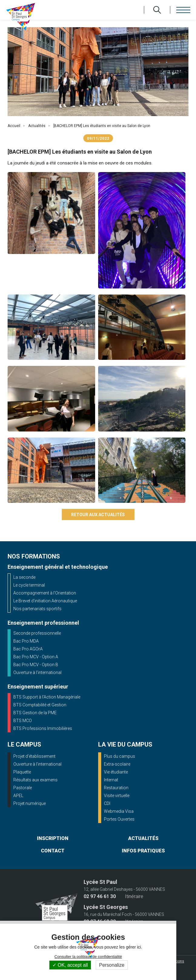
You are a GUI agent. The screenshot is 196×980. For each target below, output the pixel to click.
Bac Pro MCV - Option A (36, 657)
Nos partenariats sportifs (37, 609)
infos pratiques (143, 851)
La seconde (24, 577)
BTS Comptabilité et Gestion (40, 705)
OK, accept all (70, 965)
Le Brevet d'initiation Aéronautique (45, 601)
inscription (53, 838)
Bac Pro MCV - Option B (36, 665)
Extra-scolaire (117, 764)
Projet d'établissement (34, 756)
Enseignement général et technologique (58, 567)
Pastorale (23, 788)
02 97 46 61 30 (100, 897)
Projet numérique (30, 803)
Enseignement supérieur (38, 687)
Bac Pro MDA (26, 641)
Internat (111, 780)
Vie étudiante (116, 772)
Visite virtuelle (117, 796)
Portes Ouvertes (119, 819)
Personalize (112, 965)
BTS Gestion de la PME (35, 713)
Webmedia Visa (119, 811)
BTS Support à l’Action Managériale (47, 697)
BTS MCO (23, 721)
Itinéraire (134, 897)
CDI (107, 803)
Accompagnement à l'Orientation (45, 593)
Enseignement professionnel (43, 623)
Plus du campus (120, 756)
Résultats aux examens (35, 780)
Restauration (116, 788)
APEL (18, 796)
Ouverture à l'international (37, 672)
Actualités (37, 126)
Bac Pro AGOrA (28, 649)
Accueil (14, 126)
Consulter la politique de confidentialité (88, 957)
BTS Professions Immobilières (43, 728)
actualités (143, 838)
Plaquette (22, 772)
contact (53, 851)
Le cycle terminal (29, 585)
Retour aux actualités (98, 515)
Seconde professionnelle (37, 633)
